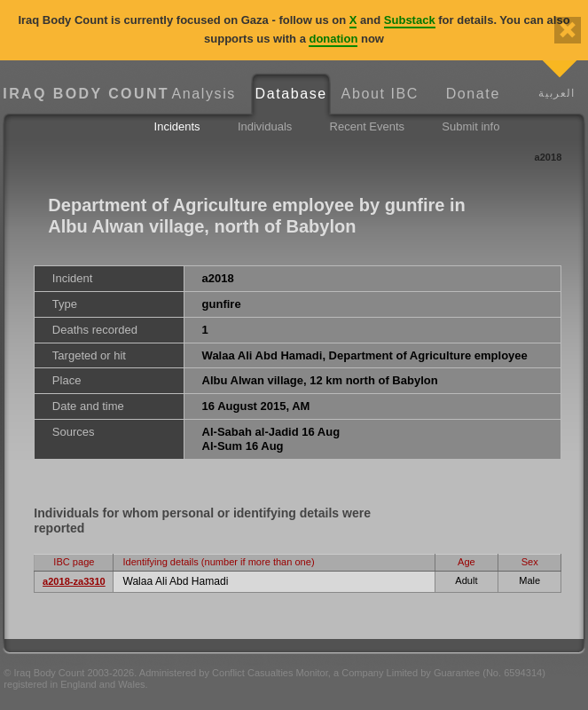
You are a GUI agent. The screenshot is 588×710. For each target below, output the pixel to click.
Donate (473, 94)
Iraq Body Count (81, 94)
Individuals (265, 126)
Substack (410, 20)
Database (291, 94)
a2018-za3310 (74, 581)
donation (333, 39)
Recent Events (368, 126)
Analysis (204, 94)
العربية (557, 93)
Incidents (177, 126)
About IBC (380, 94)
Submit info (470, 126)
